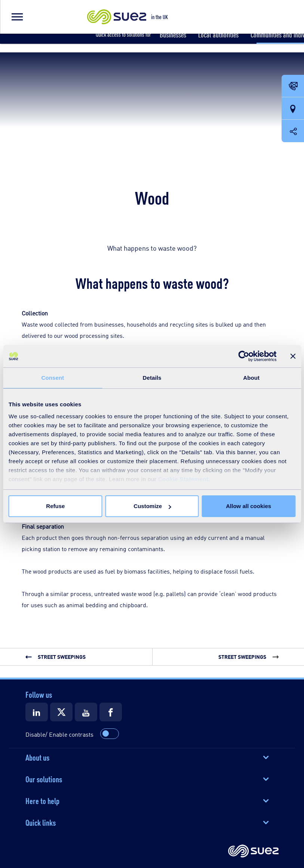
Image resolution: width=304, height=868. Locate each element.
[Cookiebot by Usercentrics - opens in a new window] (244, 356)
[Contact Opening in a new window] (293, 86)
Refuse (55, 506)
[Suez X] (61, 712)
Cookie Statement (183, 479)
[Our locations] (293, 109)
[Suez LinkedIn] (37, 712)
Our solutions (44, 779)
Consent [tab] (53, 378)
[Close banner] (293, 356)
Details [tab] (152, 378)
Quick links (41, 822)
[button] (17, 17)
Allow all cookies (248, 506)
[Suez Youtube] (86, 712)
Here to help (42, 800)
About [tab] (251, 378)
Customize (152, 506)
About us (37, 757)
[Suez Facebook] (111, 712)
